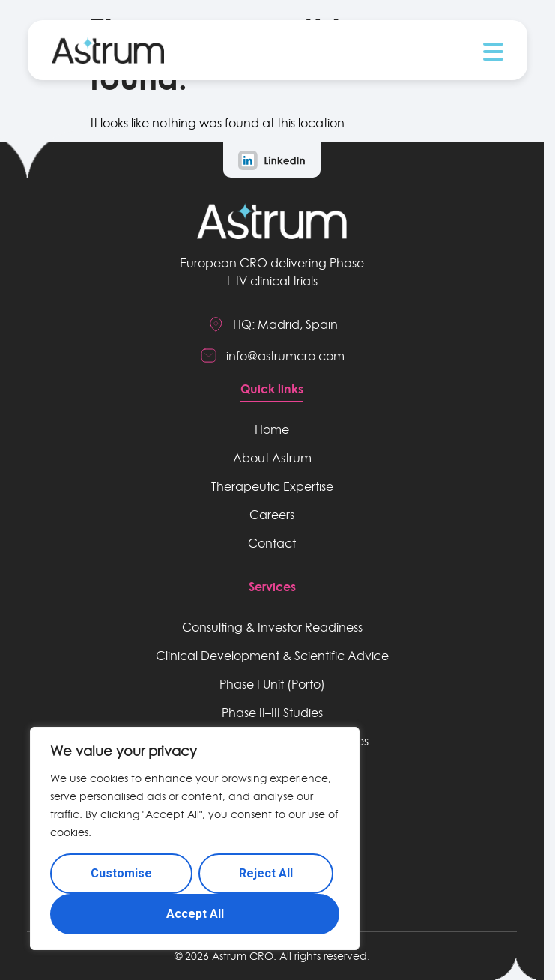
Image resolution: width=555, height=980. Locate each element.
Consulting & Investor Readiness (272, 627)
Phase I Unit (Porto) (272, 684)
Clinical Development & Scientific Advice (272, 656)
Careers (272, 515)
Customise (121, 873)
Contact (272, 543)
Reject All (266, 873)
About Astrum (272, 458)
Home (272, 429)
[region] (195, 838)
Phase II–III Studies (272, 713)
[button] (493, 52)
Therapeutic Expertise (272, 486)
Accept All (195, 914)
